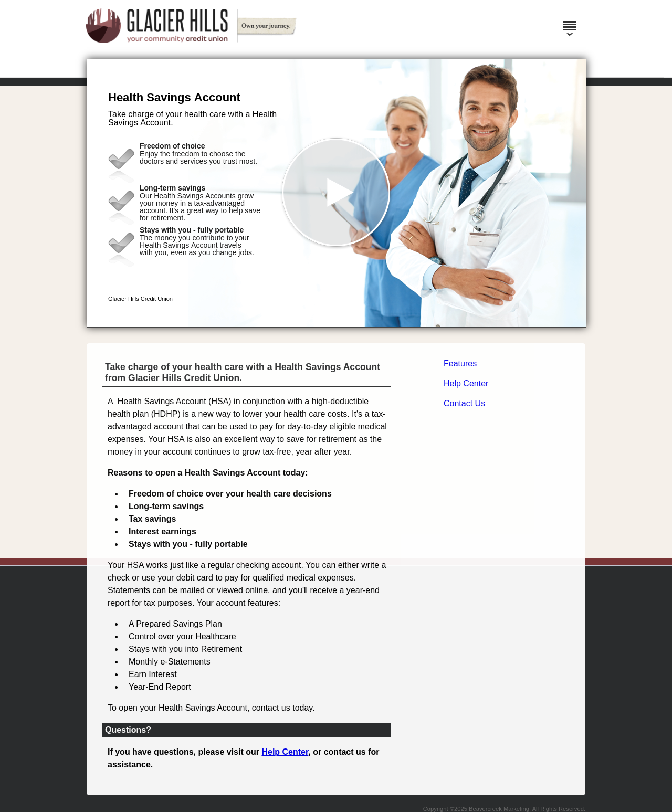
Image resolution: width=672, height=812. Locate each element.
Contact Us (464, 403)
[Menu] (570, 21)
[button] (337, 193)
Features (460, 363)
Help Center (466, 383)
